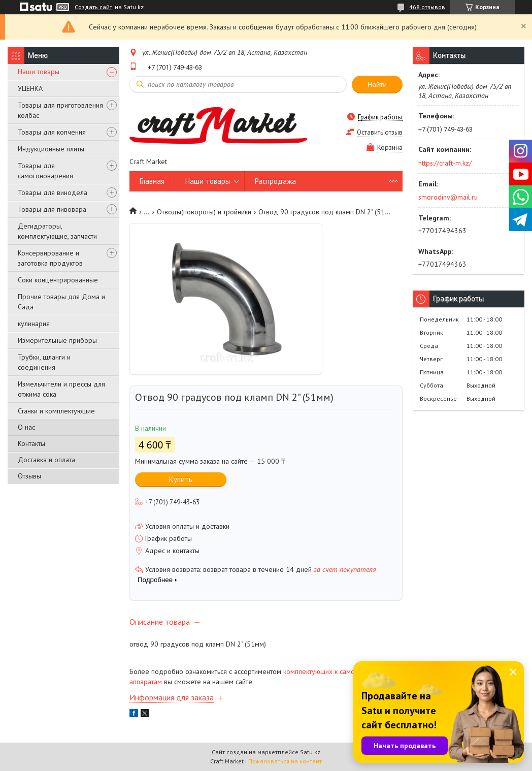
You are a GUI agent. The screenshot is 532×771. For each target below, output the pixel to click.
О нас (26, 427)
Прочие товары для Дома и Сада (61, 302)
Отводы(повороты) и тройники (204, 212)
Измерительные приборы (57, 340)
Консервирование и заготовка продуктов (50, 258)
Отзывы (29, 476)
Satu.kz (310, 752)
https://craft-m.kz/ (445, 163)
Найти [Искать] (377, 85)
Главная (152, 181)
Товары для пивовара (52, 209)
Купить (181, 479)
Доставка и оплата (46, 460)
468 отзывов (427, 7)
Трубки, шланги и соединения (44, 362)
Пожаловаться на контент (285, 761)
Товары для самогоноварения (45, 171)
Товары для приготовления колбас (60, 110)
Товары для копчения (52, 132)
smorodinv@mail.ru (448, 197)
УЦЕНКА (30, 88)
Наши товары (39, 72)
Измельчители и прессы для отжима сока (61, 389)
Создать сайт (93, 7)
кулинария (34, 324)
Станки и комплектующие (56, 411)
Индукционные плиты (51, 149)
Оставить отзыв (380, 132)
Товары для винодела (53, 192)
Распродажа (275, 181)
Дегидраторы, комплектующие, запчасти (57, 231)
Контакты (31, 443)
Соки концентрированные (58, 280)
